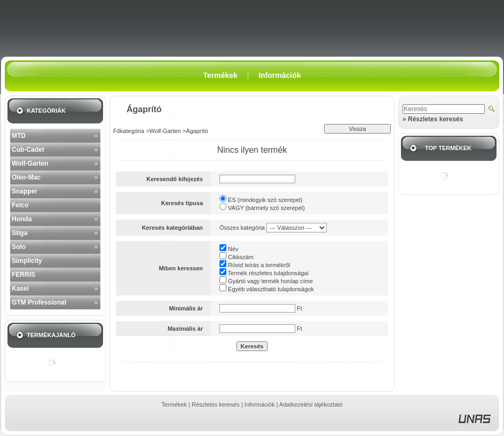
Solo (19, 247)
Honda (22, 219)
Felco (20, 205)
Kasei (20, 289)
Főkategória (129, 131)
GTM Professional (39, 302)
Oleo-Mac (26, 177)
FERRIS (23, 275)
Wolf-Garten (30, 163)
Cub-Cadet (28, 150)
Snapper (25, 191)
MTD (19, 136)
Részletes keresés (216, 404)
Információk (260, 404)
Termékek (174, 404)
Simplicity (27, 261)
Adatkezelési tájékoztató (311, 404)
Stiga (19, 233)
